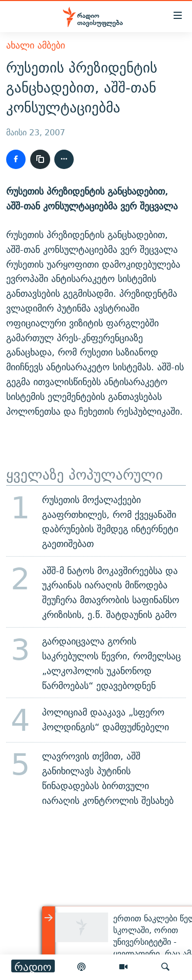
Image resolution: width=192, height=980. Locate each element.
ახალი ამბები (36, 45)
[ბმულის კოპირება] (40, 159)
